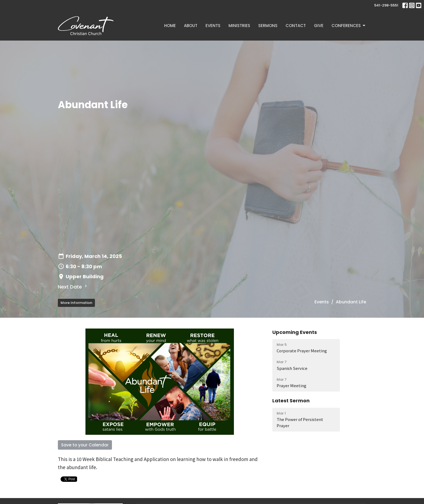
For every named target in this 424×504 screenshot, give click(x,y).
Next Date (73, 287)
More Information (76, 303)
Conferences (349, 26)
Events (213, 26)
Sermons (268, 26)
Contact (296, 26)
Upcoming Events (295, 332)
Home (170, 26)
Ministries (239, 26)
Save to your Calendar (85, 445)
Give (319, 26)
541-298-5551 (386, 5)
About (191, 26)
